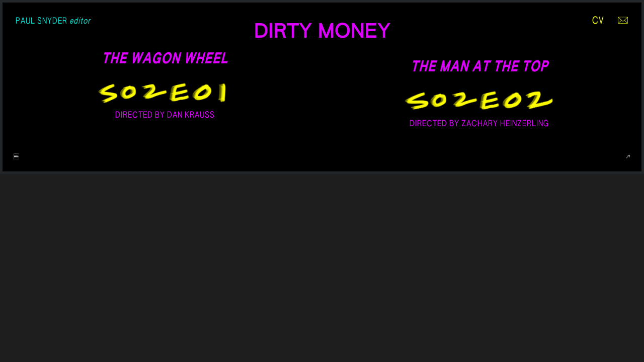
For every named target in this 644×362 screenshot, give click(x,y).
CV (598, 21)
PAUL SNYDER (53, 22)
